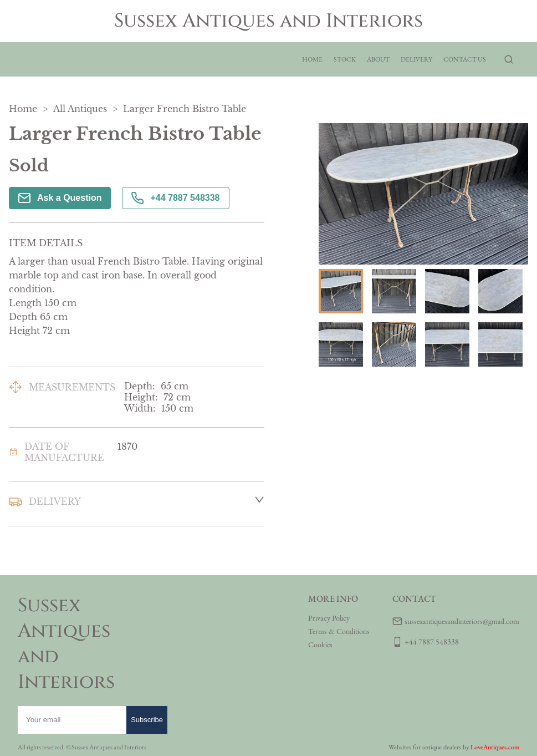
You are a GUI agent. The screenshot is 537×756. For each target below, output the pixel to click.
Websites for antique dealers (425, 747)
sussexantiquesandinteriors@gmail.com (462, 621)
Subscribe (147, 720)
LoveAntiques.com (495, 747)
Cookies (320, 645)
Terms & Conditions (339, 631)
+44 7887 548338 (175, 198)
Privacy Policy (329, 618)
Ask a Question (60, 198)
